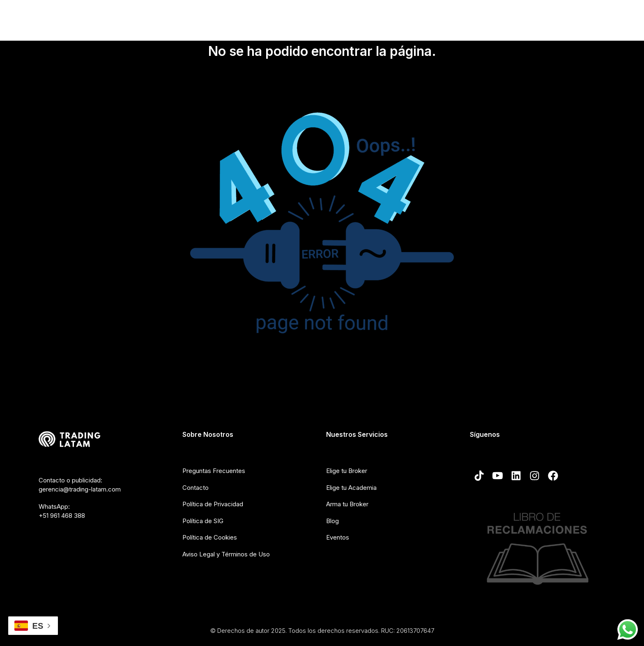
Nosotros (278, 18)
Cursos (403, 17)
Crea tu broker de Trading (465, 17)
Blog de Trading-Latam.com (558, 17)
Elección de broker (344, 18)
